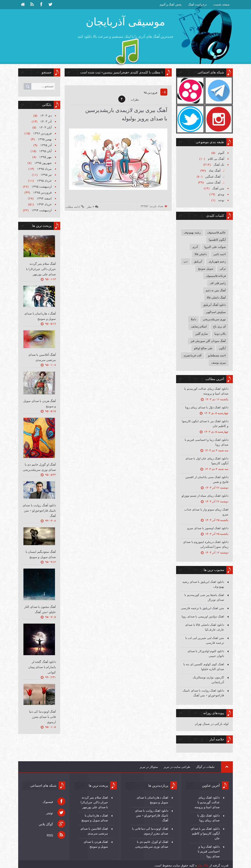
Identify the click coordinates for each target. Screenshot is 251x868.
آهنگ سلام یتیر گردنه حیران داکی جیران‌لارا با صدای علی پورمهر (41, 269)
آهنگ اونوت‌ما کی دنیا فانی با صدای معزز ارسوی (43, 717)
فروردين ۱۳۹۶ (42, 133)
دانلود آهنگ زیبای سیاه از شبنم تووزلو (205, 496)
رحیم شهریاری (217, 261)
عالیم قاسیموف (217, 232)
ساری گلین (202, 334)
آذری (195, 247)
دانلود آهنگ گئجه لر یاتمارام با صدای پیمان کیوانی (42, 667)
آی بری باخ (219, 326)
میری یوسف (219, 363)
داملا (194, 319)
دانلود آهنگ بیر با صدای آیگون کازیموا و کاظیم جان (205, 833)
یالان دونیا (220, 334)
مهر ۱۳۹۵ (45, 157)
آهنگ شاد (214, 171)
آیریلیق (198, 261)
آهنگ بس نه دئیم (216, 290)
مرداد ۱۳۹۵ (44, 169)
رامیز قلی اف (218, 283)
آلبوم (221, 153)
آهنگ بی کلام (216, 159)
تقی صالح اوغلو (203, 348)
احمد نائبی (220, 254)
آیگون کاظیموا (217, 240)
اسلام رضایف (199, 326)
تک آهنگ (219, 165)
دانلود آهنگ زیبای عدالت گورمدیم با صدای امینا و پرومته (207, 802)
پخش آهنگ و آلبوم (171, 4)
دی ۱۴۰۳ (46, 116)
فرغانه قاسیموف (216, 276)
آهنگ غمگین (213, 177)
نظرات (135, 100)
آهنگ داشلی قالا (216, 298)
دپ (186, 261)
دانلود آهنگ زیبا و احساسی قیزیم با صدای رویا (209, 851)
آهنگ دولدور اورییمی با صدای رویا (203, 616)
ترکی (223, 269)
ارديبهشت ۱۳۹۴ (41, 210)
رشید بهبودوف (192, 232)
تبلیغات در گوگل (205, 767)
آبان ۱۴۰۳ (45, 127)
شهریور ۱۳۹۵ (43, 163)
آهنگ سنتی (213, 182)
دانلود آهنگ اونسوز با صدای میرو (208, 528)
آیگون (222, 348)
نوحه (221, 200)
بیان (200, 865)
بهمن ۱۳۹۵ (44, 139)
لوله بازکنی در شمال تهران (212, 724)
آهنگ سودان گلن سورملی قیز (208, 341)
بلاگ (206, 865)
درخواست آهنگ (198, 4)
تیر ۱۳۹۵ (46, 175)
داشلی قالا (201, 254)
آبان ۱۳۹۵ (45, 151)
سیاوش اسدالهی (216, 312)
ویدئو (221, 194)
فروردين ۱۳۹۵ (42, 193)
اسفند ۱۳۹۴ (44, 198)
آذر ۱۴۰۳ (46, 122)
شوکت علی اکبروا (215, 247)
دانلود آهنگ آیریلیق (215, 305)
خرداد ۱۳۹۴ (44, 204)
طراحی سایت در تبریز (177, 767)
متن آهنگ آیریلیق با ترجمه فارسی (202, 608)
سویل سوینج (206, 269)
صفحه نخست (221, 4)
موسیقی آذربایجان (125, 22)
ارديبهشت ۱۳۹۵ (41, 187)
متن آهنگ (218, 188)
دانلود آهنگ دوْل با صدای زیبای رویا (207, 407)
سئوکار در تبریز (149, 767)
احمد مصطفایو (217, 355)
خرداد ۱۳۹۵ (44, 181)
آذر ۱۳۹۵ (46, 145)
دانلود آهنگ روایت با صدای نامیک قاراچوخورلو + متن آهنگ (39, 511)
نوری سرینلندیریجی (214, 319)
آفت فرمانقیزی (193, 355)
